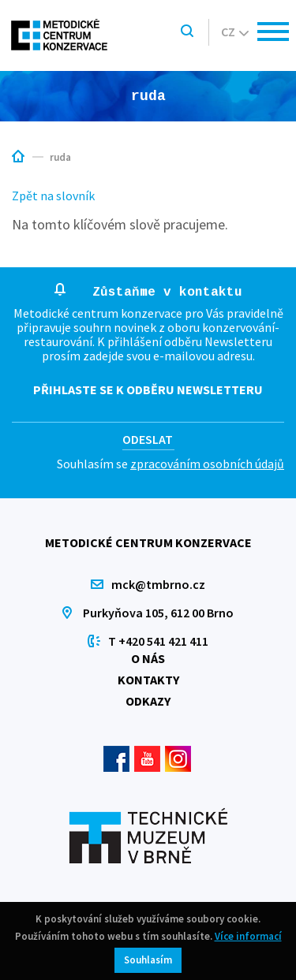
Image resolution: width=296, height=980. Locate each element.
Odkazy (148, 701)
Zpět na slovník (53, 196)
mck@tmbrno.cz (158, 584)
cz (235, 32)
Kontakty (148, 680)
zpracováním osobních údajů (207, 464)
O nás (148, 658)
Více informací (248, 936)
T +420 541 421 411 (158, 641)
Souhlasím (148, 960)
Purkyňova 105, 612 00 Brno (158, 613)
